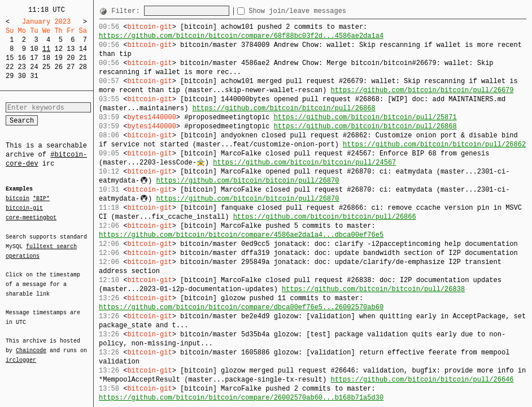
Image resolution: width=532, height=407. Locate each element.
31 (34, 76)
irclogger (21, 353)
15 (10, 58)
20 (71, 58)
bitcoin (18, 199)
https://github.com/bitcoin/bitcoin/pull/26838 (373, 289)
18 (46, 58)
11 (46, 49)
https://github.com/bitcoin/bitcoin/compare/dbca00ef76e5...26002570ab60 (241, 307)
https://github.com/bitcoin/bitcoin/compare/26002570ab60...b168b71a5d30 (241, 398)
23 (22, 67)
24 (34, 67)
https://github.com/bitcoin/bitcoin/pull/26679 (422, 90)
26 (58, 67)
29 (10, 76)
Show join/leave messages (318, 11)
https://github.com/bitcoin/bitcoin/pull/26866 (325, 217)
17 (34, 58)
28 (83, 67)
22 (10, 67)
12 (58, 49)
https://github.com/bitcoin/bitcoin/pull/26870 (247, 181)
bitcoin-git (24, 208)
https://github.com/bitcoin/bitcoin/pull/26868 (284, 108)
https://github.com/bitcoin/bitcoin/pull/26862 (434, 144)
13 (71, 49)
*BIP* (41, 199)
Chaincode (31, 344)
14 (83, 49)
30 (22, 76)
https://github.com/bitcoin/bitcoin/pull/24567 (304, 163)
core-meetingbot (31, 217)
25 (46, 67)
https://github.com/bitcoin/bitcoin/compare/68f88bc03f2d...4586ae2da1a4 (241, 36)
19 (58, 58)
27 (71, 67)
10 (34, 49)
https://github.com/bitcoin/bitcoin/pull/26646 (422, 380)
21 (83, 58)
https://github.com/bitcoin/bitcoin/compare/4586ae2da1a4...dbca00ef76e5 (241, 235)
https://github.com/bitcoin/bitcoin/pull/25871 (365, 117)
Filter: (128, 11)
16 (22, 58)
